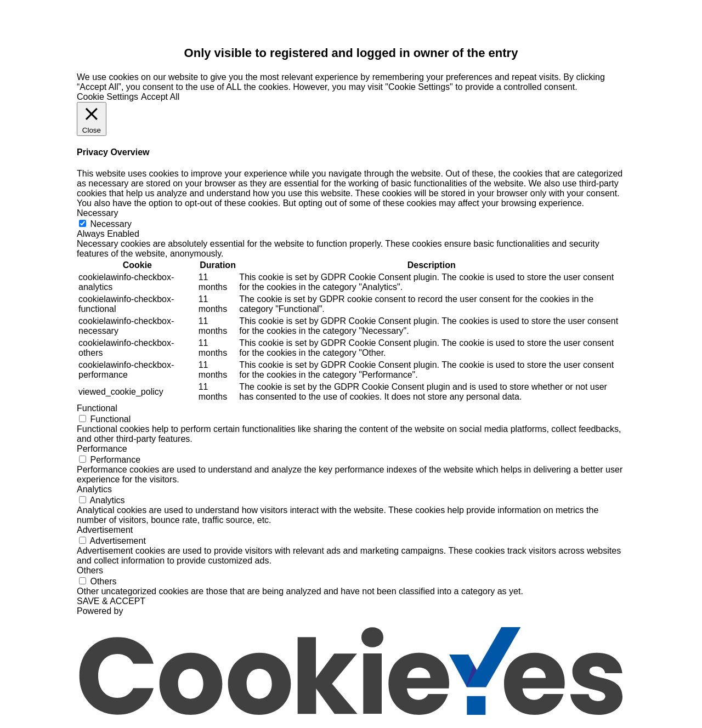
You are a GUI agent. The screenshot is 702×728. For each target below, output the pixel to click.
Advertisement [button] (105, 530)
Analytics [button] (94, 489)
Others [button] (90, 570)
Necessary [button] (98, 213)
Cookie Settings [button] (107, 97)
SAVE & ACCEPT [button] (111, 601)
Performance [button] (102, 449)
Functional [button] (97, 408)
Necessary (111, 224)
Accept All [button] (160, 97)
